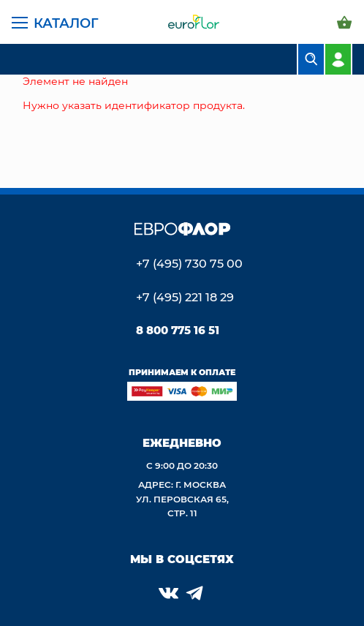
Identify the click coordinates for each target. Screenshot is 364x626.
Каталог (66, 23)
